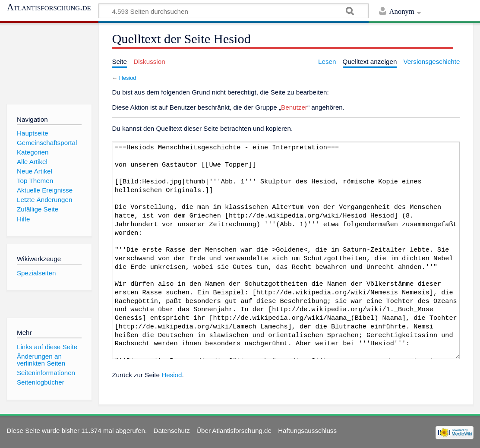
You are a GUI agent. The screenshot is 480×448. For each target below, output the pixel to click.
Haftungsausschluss (307, 431)
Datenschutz (171, 431)
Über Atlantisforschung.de (234, 431)
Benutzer (294, 107)
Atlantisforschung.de (49, 7)
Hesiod (128, 78)
